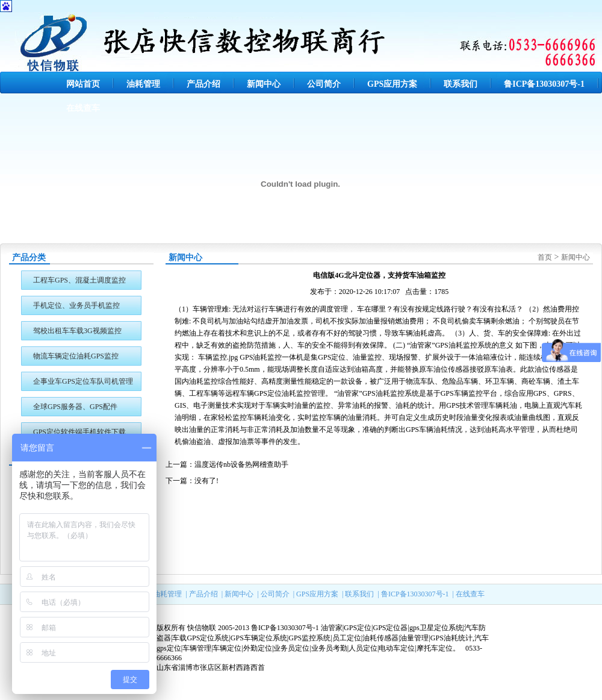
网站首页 (83, 84)
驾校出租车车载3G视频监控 (77, 331)
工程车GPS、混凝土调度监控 (79, 280)
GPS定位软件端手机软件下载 (79, 432)
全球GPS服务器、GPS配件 (75, 407)
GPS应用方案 (392, 84)
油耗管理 (143, 84)
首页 (545, 257)
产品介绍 (203, 84)
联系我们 (461, 84)
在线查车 (83, 108)
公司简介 (324, 84)
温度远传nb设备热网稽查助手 (241, 464)
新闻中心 (264, 84)
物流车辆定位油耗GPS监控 (76, 356)
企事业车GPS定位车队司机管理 (83, 381)
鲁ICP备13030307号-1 (544, 84)
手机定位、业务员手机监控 (76, 305)
